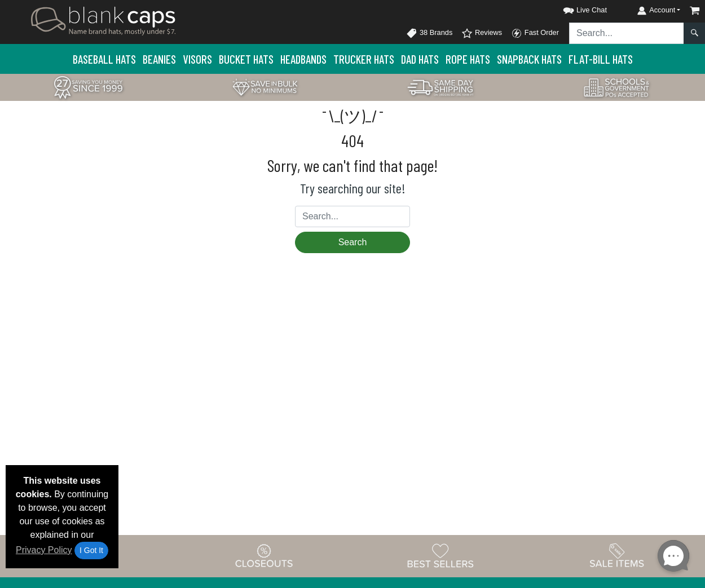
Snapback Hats (529, 59)
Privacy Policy (44, 550)
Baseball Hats (104, 59)
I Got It (91, 550)
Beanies (159, 59)
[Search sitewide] (627, 33)
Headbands (303, 59)
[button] (575, 8)
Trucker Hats (364, 59)
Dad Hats (420, 59)
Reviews (482, 33)
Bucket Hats (246, 59)
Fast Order (535, 33)
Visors (197, 59)
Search (353, 242)
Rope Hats (468, 59)
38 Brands (429, 33)
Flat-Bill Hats (601, 59)
